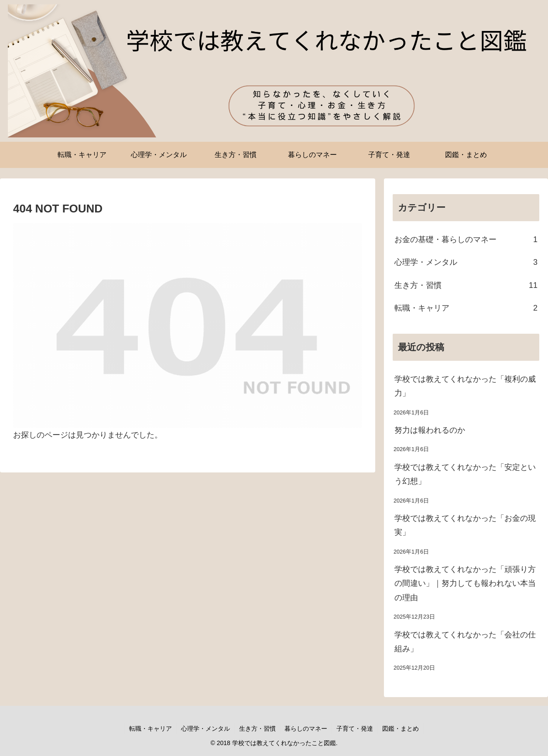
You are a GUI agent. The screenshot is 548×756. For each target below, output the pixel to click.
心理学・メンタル (205, 729)
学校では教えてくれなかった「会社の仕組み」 (465, 642)
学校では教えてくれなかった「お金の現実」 (465, 525)
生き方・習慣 (257, 729)
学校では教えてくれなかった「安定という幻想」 (465, 474)
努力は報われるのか (430, 430)
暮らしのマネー (306, 729)
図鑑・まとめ (401, 729)
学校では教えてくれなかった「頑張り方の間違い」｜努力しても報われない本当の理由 (465, 583)
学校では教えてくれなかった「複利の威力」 (465, 386)
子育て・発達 (355, 729)
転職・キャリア (151, 729)
